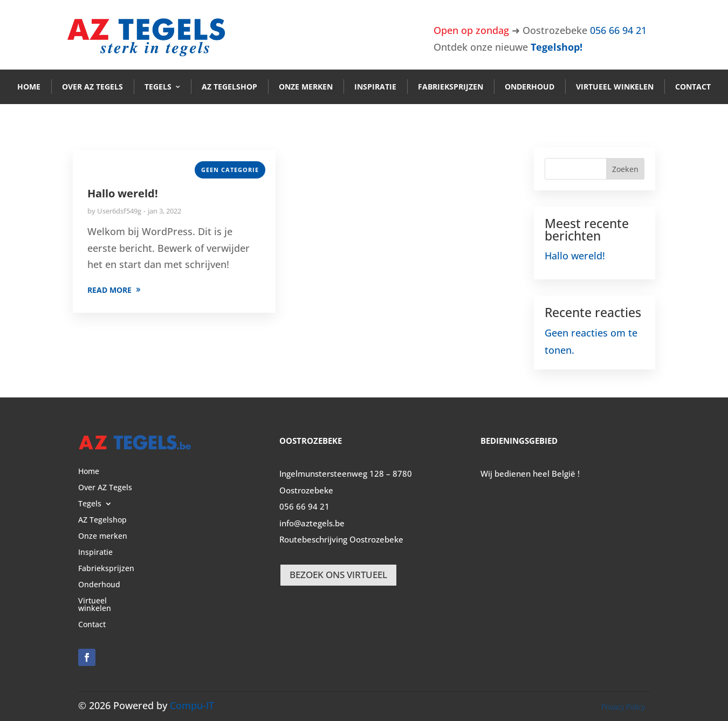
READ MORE (109, 290)
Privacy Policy (623, 707)
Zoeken (625, 169)
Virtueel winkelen (615, 87)
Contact (693, 87)
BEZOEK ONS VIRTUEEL (338, 575)
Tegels (158, 87)
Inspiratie (375, 87)
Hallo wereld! (123, 193)
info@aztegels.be (312, 523)
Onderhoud (530, 87)
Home (29, 87)
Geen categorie (230, 170)
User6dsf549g (119, 211)
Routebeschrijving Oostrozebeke (341, 539)
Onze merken (306, 87)
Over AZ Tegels (92, 87)
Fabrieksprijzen (451, 87)
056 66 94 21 (618, 30)
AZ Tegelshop (229, 87)
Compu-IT (192, 705)
